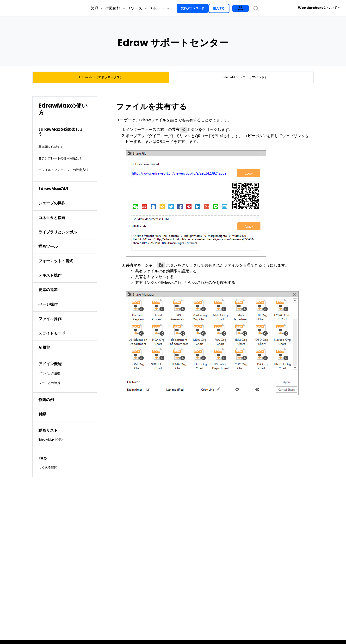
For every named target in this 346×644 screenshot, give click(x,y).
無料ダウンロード (212, 8)
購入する (242, 8)
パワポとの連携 (52, 386)
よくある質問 (50, 480)
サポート (176, 8)
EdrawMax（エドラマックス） (101, 77)
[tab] (65, 133)
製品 (90, 8)
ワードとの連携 (52, 395)
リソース (146, 8)
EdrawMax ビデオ (54, 452)
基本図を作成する (54, 148)
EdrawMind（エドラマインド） (245, 77)
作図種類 (116, 8)
